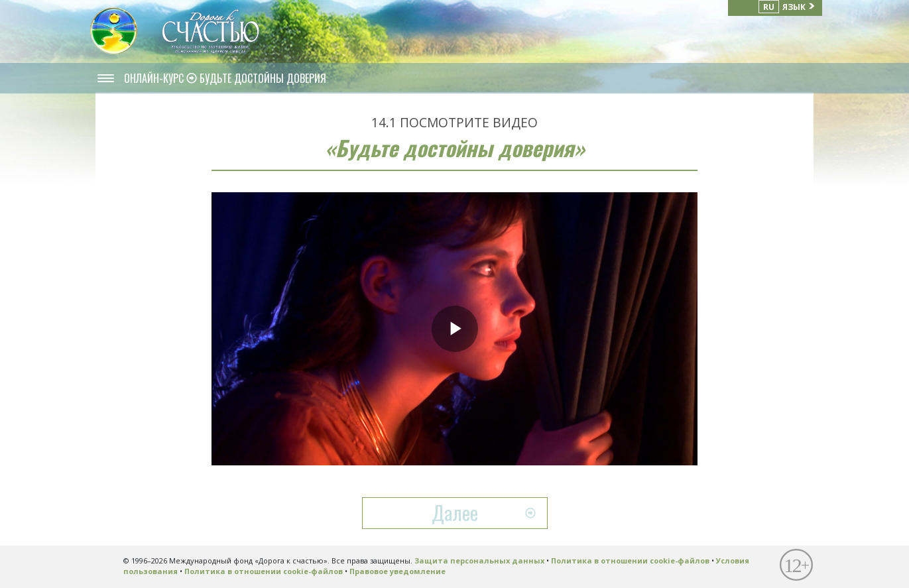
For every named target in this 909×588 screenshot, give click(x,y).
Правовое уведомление (397, 571)
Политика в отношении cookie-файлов (630, 560)
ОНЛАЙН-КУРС (155, 78)
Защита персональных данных (479, 560)
